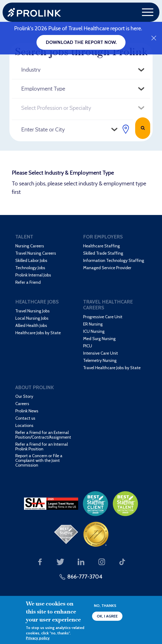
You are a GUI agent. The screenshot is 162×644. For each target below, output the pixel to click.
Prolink (34, 12)
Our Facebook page (40, 562)
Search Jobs (143, 128)
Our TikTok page (122, 562)
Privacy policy (38, 638)
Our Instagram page (102, 562)
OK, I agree (107, 616)
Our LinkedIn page (81, 562)
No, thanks (105, 606)
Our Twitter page (60, 562)
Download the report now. (81, 42)
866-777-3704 (85, 577)
